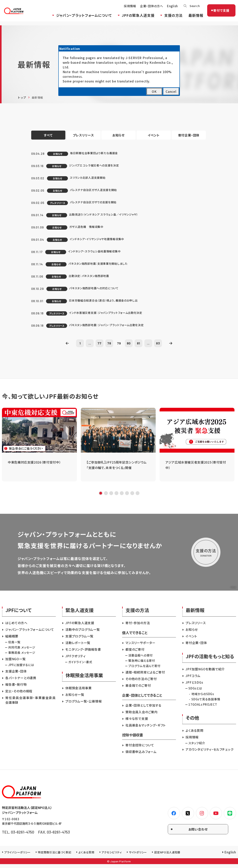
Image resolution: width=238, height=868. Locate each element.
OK (154, 91)
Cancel (171, 91)
